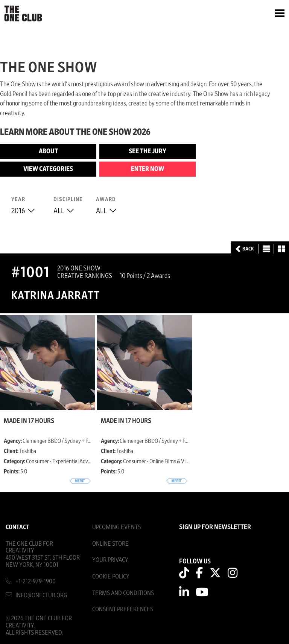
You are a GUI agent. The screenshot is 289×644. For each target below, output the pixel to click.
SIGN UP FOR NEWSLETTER (215, 527)
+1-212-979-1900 (36, 581)
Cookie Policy (111, 576)
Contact (17, 527)
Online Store (110, 544)
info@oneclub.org (41, 595)
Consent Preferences (123, 609)
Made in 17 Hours (29, 421)
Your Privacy (110, 560)
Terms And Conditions (123, 593)
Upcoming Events (116, 527)
